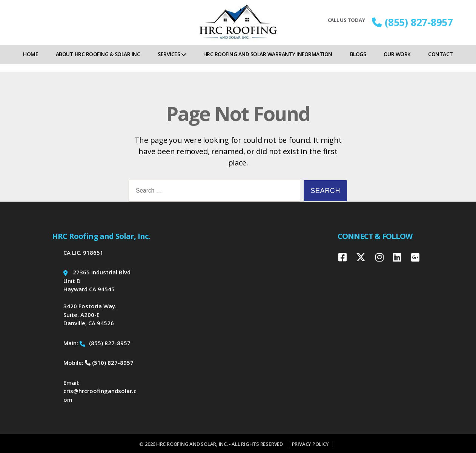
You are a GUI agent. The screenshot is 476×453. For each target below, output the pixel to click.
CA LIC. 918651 (83, 253)
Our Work (397, 62)
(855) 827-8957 (412, 26)
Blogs (358, 62)
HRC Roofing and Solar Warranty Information (268, 62)
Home (31, 62)
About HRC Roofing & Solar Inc (98, 62)
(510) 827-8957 (109, 363)
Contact (441, 62)
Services (169, 62)
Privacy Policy (310, 444)
